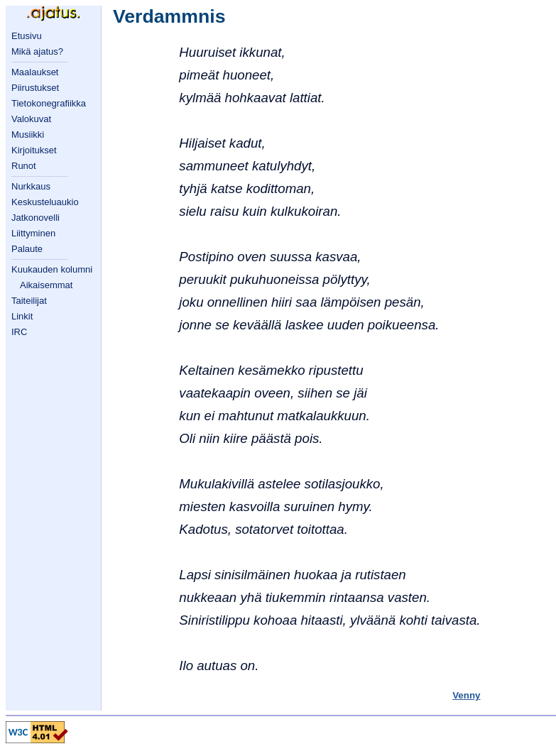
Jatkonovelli (36, 218)
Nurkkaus (31, 186)
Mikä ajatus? (37, 51)
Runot (24, 166)
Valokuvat (31, 119)
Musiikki (28, 135)
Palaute (27, 249)
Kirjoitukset (34, 150)
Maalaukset (35, 72)
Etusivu (27, 36)
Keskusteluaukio (45, 202)
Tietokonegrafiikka (49, 103)
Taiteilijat (29, 301)
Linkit (22, 316)
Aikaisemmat (46, 285)
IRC (19, 332)
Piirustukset (35, 88)
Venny (466, 695)
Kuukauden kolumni (52, 269)
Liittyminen (33, 233)
